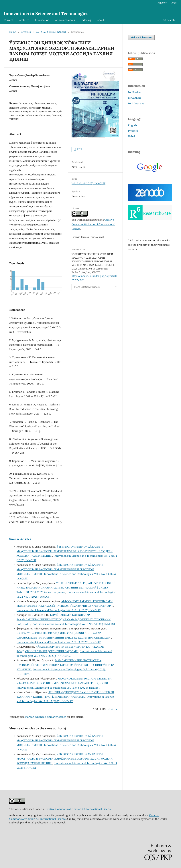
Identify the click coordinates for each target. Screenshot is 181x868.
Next (110, 709)
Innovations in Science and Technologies (46, 14)
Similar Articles (20, 539)
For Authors (135, 98)
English (132, 125)
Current (9, 20)
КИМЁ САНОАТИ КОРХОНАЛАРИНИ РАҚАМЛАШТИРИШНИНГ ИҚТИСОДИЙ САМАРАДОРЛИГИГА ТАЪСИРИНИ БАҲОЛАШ (64, 619)
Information (42, 20)
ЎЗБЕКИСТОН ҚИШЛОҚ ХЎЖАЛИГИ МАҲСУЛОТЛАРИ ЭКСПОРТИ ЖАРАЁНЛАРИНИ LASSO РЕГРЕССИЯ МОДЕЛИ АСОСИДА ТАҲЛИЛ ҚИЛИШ (65, 551)
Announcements (65, 20)
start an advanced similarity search (46, 717)
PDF (79, 149)
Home (13, 32)
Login (174, 3)
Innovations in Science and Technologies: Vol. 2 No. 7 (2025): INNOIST (73, 624)
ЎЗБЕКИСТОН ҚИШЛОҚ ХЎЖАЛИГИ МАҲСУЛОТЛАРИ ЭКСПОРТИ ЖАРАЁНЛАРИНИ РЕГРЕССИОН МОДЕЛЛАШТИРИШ (60, 569)
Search (169, 20)
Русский (133, 131)
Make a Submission (141, 37)
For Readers (135, 92)
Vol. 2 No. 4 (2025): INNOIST (51, 32)
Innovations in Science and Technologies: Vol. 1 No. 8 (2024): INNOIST (58, 688)
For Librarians (136, 103)
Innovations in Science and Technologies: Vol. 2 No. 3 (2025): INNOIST (59, 610)
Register (162, 3)
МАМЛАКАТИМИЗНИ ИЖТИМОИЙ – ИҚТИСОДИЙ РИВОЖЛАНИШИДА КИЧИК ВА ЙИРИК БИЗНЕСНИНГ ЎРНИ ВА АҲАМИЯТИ (65, 665)
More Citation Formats (87, 287)
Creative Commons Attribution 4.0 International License (93, 224)
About (101, 20)
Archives (24, 20)
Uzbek (132, 136)
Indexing (86, 20)
